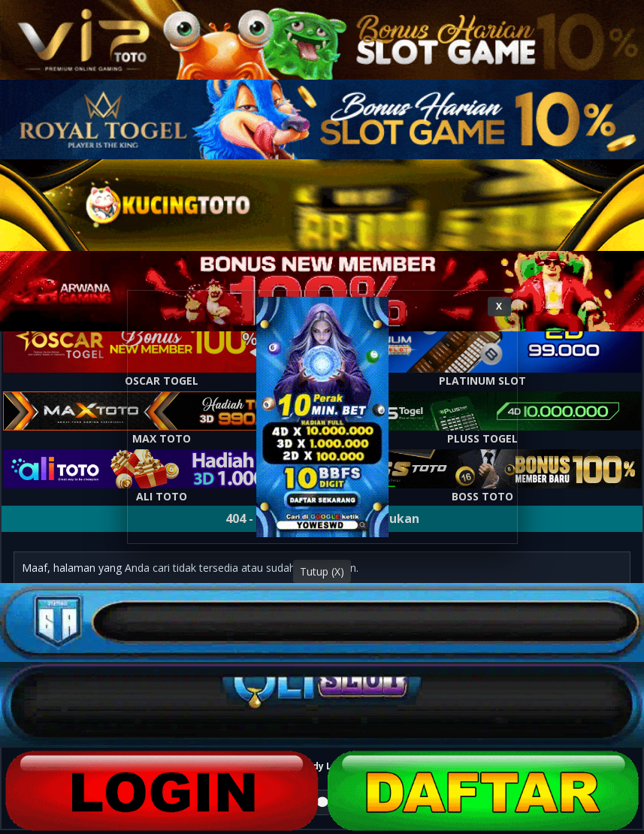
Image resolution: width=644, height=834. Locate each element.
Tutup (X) (322, 571)
